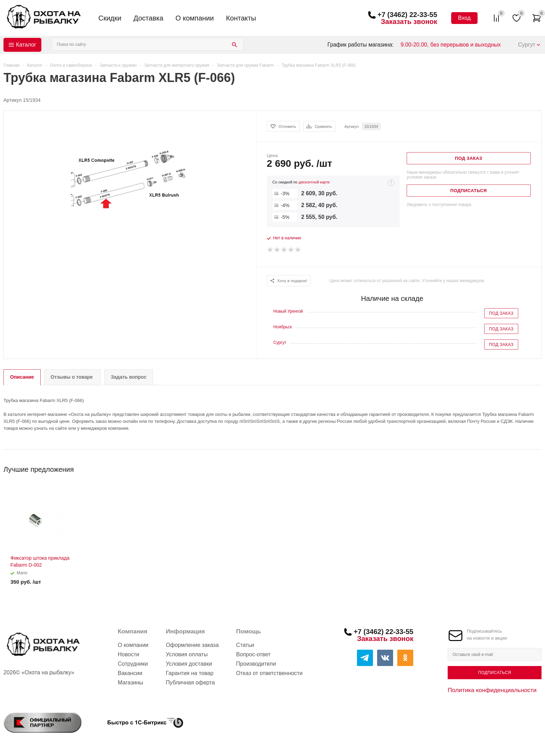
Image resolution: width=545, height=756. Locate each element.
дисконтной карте (314, 182)
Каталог (26, 45)
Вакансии (130, 673)
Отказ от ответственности (269, 673)
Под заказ (501, 313)
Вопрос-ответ (253, 654)
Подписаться (494, 673)
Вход (464, 18)
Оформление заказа (192, 645)
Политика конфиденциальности (492, 690)
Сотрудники (133, 664)
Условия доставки (189, 664)
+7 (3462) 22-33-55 (407, 15)
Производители (256, 664)
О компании (195, 18)
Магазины (131, 683)
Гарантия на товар (190, 673)
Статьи (245, 645)
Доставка (148, 18)
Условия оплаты (187, 654)
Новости (129, 654)
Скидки (110, 18)
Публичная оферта (190, 683)
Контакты (241, 18)
